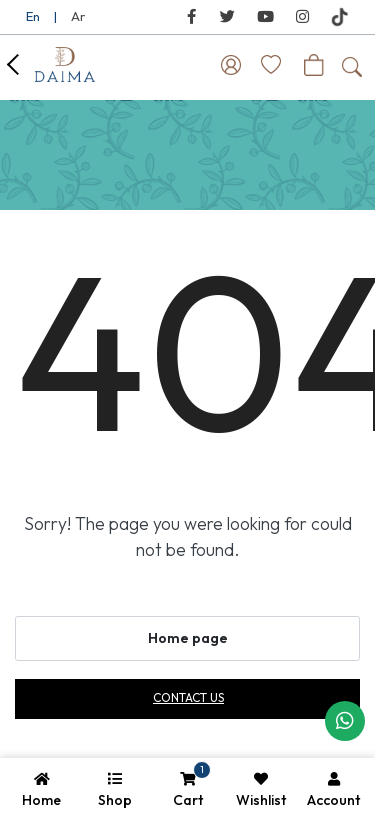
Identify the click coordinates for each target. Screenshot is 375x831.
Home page (188, 638)
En (33, 16)
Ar (78, 16)
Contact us (188, 697)
